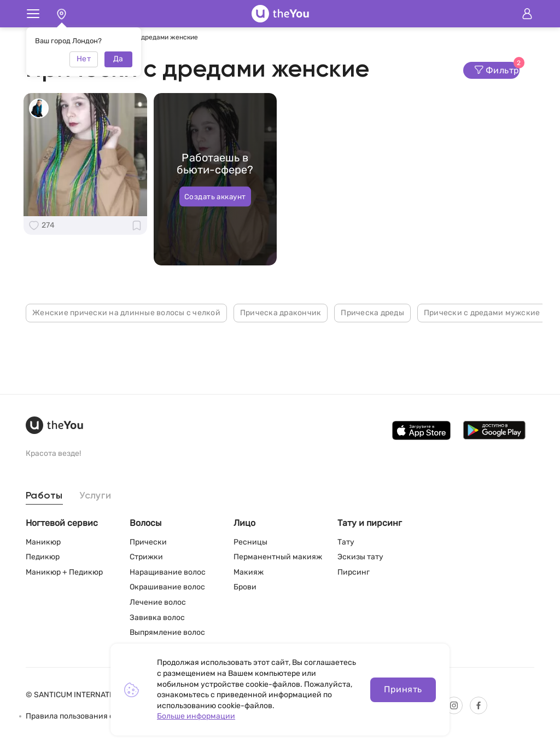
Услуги (95, 496)
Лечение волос (158, 602)
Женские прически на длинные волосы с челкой (126, 313)
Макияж (249, 572)
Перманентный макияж (278, 557)
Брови (245, 587)
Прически (148, 542)
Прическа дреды (372, 313)
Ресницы (250, 542)
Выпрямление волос (167, 632)
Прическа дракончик (281, 313)
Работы (44, 496)
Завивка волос (157, 618)
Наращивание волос (168, 572)
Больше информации (196, 716)
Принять (403, 689)
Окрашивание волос (167, 587)
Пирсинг (354, 572)
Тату (346, 542)
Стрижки (146, 557)
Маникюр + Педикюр (64, 572)
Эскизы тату (360, 557)
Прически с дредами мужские (482, 313)
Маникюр (43, 542)
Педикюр (43, 557)
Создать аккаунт (215, 196)
